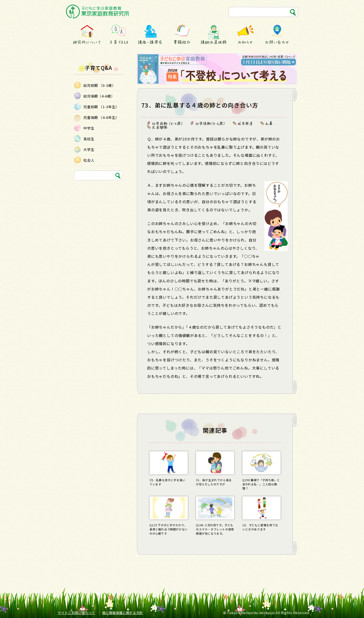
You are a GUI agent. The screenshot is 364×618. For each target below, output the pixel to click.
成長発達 (245, 123)
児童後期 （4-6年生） (101, 117)
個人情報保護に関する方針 (123, 613)
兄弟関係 (160, 127)
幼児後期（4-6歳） (210, 123)
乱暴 (269, 123)
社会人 (89, 160)
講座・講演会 (150, 42)
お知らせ (245, 42)
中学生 (89, 128)
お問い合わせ (277, 42)
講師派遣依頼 (214, 42)
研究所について (87, 42)
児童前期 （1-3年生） (101, 107)
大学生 (89, 149)
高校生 (89, 139)
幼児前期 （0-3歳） (167, 123)
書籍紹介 (182, 42)
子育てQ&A (119, 42)
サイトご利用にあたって (76, 613)
